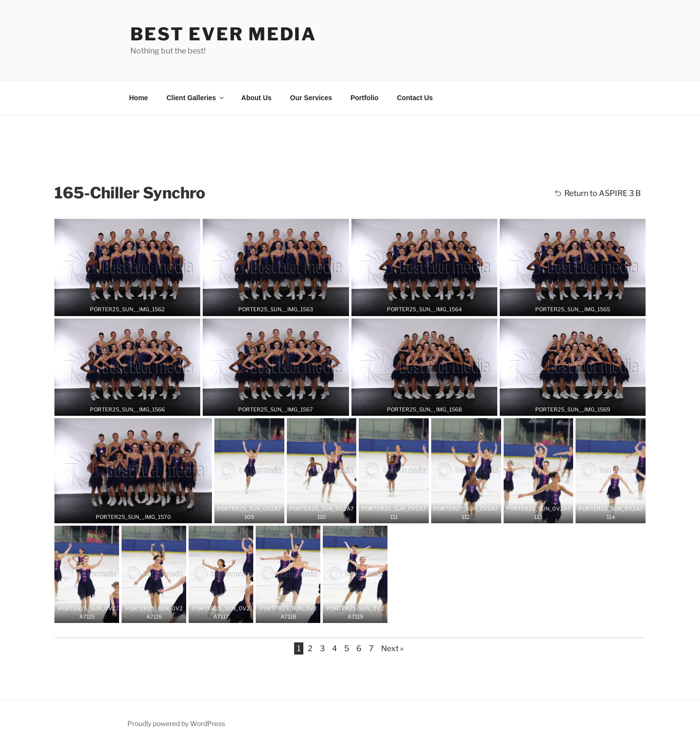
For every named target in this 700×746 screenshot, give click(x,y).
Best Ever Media (223, 34)
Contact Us (415, 98)
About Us (256, 98)
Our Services (311, 98)
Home (139, 98)
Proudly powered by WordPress (176, 723)
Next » (392, 648)
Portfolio (365, 98)
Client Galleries (196, 98)
